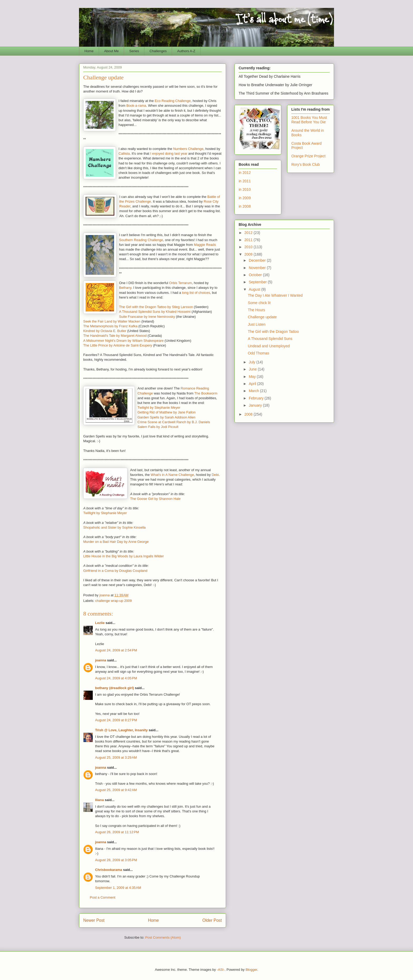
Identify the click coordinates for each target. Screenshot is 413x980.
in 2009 (245, 198)
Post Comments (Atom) (163, 937)
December (258, 260)
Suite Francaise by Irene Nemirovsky (147, 317)
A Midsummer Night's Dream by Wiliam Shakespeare (123, 341)
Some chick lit (259, 303)
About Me (111, 51)
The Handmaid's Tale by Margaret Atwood (115, 336)
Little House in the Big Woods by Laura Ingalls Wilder (124, 556)
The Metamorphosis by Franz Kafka (110, 326)
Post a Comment (103, 897)
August (255, 289)
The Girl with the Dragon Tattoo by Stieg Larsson (156, 307)
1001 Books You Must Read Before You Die (309, 120)
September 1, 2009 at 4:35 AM (118, 888)
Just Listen (257, 324)
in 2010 (245, 189)
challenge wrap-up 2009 (114, 601)
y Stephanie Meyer (166, 408)
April (253, 384)
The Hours (256, 310)
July (252, 362)
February (257, 398)
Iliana (99, 800)
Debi (215, 475)
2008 (249, 414)
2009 (249, 254)
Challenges (158, 51)
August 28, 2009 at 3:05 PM (116, 860)
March (254, 391)
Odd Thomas (259, 353)
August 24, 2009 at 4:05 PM (116, 678)
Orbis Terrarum (180, 283)
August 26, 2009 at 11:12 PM (117, 832)
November (258, 268)
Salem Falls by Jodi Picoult (158, 427)
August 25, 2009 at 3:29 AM (116, 757)
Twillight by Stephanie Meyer (105, 513)
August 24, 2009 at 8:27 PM (116, 720)
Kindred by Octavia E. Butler (105, 331)
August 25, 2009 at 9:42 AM (116, 790)
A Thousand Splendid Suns (270, 339)
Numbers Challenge (188, 149)
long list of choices (196, 293)
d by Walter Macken (125, 321)
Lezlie (100, 623)
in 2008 (245, 206)
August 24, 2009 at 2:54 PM (116, 650)
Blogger (251, 970)
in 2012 (245, 173)
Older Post (212, 920)
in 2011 (245, 181)
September (258, 282)
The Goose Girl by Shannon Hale (155, 499)
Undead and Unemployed (269, 346)
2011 (249, 240)
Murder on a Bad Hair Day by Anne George (116, 542)
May (253, 377)
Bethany (125, 288)
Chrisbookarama (109, 870)
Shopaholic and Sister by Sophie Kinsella (114, 527)
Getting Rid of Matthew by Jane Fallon (166, 412)
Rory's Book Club (306, 164)
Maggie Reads (205, 245)
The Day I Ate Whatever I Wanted (275, 295)
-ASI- (221, 970)
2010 (249, 247)
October (256, 275)
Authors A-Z (186, 51)
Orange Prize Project (308, 156)
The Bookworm (206, 393)
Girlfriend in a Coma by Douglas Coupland (115, 571)
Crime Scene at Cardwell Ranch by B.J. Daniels (174, 422)
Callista (124, 153)
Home (89, 51)
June (253, 369)
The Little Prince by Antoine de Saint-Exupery (118, 345)
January (256, 405)
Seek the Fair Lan (97, 321)
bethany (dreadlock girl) (114, 688)
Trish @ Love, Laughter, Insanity (121, 730)
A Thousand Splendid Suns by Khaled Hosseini (155, 312)
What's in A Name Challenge (172, 475)
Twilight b (145, 408)
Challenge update (262, 317)
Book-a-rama (136, 106)
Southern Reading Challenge (141, 240)
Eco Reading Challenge (173, 101)
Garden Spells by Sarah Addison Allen (166, 417)
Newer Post (94, 920)
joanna (101, 660)
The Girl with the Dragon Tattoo (273, 331)
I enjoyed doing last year (169, 153)
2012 (249, 233)
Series (134, 51)
